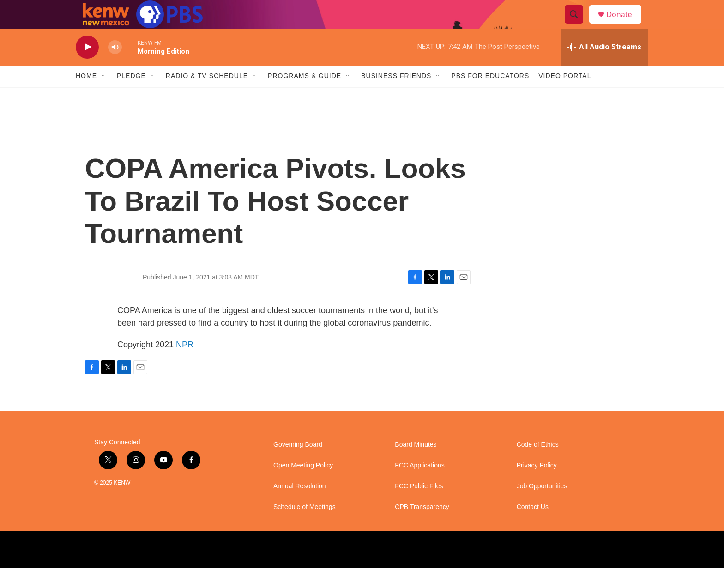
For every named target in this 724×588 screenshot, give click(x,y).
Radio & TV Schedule (207, 96)
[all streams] (604, 67)
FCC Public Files (419, 506)
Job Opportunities (542, 506)
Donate (625, 24)
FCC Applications (419, 485)
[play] (87, 67)
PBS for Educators (490, 96)
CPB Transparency (422, 527)
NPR (185, 364)
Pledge (131, 96)
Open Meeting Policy (303, 485)
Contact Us (533, 527)
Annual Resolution (300, 506)
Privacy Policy (537, 485)
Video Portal (565, 96)
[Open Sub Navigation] (104, 96)
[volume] (115, 67)
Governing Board (298, 464)
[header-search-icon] (578, 24)
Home (86, 96)
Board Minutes (416, 464)
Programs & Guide (305, 96)
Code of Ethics (538, 464)
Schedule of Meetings (305, 527)
